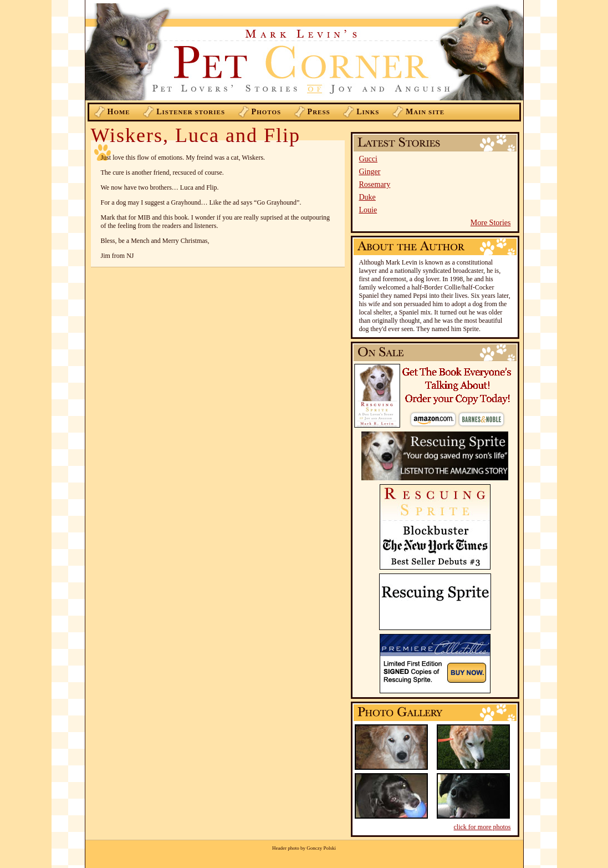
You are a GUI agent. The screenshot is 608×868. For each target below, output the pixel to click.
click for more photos (482, 827)
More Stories (491, 223)
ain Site (425, 112)
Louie (368, 210)
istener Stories (191, 112)
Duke (367, 197)
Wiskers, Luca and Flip (196, 135)
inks (368, 112)
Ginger (370, 172)
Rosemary (375, 184)
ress (319, 112)
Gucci (368, 159)
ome (119, 112)
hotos (267, 112)
